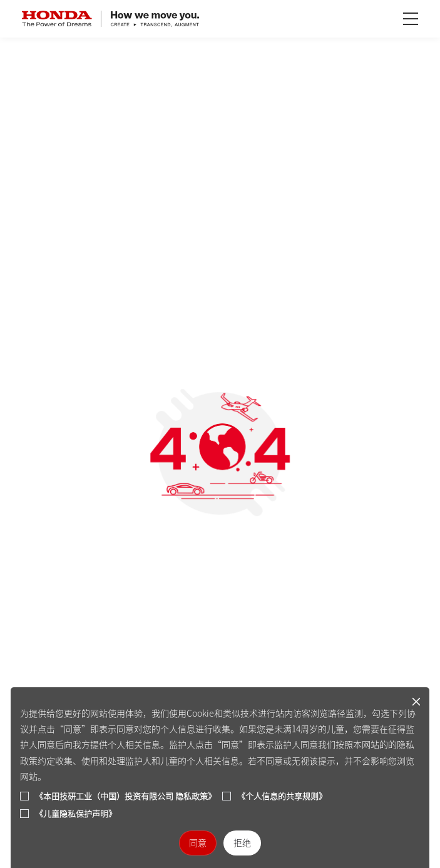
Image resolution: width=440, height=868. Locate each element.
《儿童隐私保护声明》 (76, 814)
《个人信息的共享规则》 (282, 796)
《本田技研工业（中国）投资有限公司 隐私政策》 (125, 796)
